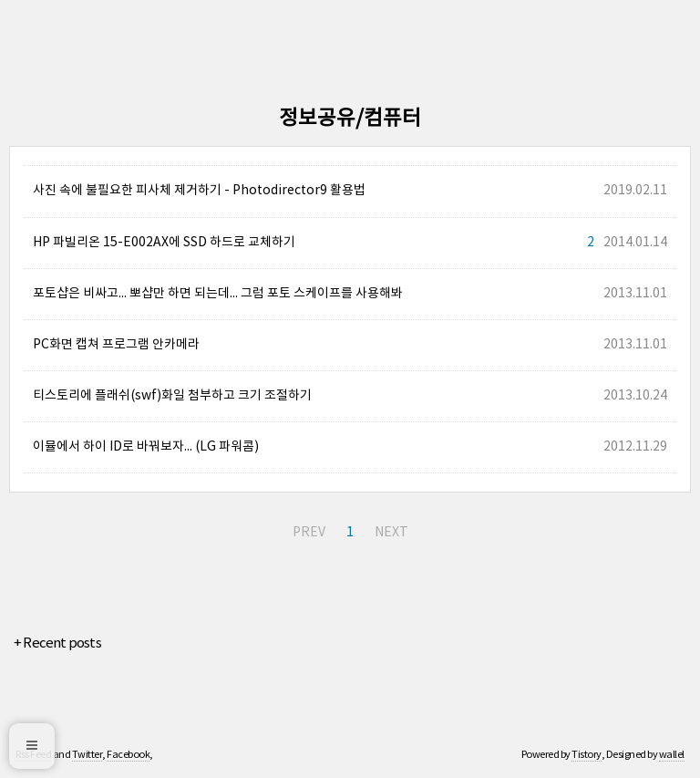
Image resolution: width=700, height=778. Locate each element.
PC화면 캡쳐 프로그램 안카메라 (116, 345)
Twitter (87, 755)
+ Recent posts (57, 643)
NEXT (391, 533)
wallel (672, 755)
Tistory (587, 755)
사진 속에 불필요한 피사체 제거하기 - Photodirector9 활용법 (199, 191)
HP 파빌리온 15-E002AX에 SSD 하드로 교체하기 (164, 243)
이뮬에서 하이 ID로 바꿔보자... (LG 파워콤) (146, 447)
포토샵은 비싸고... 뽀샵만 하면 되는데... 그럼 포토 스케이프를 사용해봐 (218, 294)
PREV (309, 533)
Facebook (128, 755)
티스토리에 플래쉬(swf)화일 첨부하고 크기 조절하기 (172, 396)
